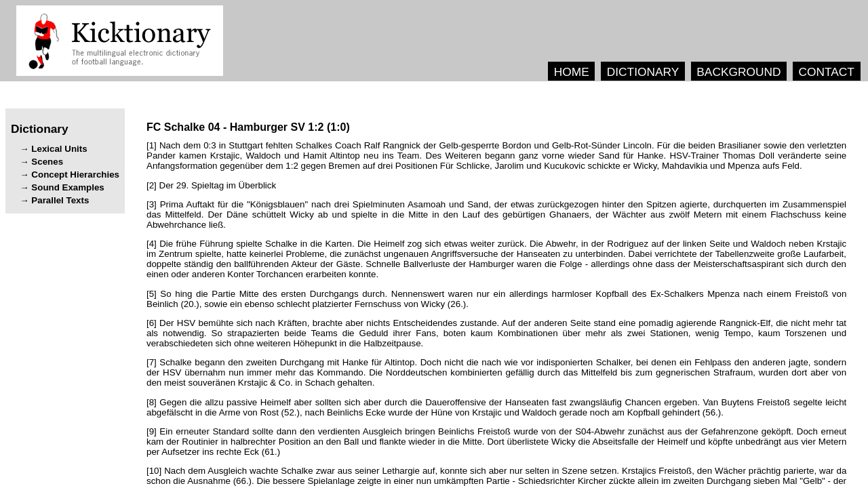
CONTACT (826, 72)
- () (248, 127)
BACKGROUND (738, 72)
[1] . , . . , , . (496, 156)
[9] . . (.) (496, 442)
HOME (572, 72)
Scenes (47, 162)
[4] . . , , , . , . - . (496, 259)
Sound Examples (67, 187)
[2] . (211, 185)
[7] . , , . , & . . (496, 372)
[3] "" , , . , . (496, 215)
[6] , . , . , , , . (496, 333)
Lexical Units (59, 149)
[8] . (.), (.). (496, 407)
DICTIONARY (643, 72)
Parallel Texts (60, 200)
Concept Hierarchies (75, 175)
